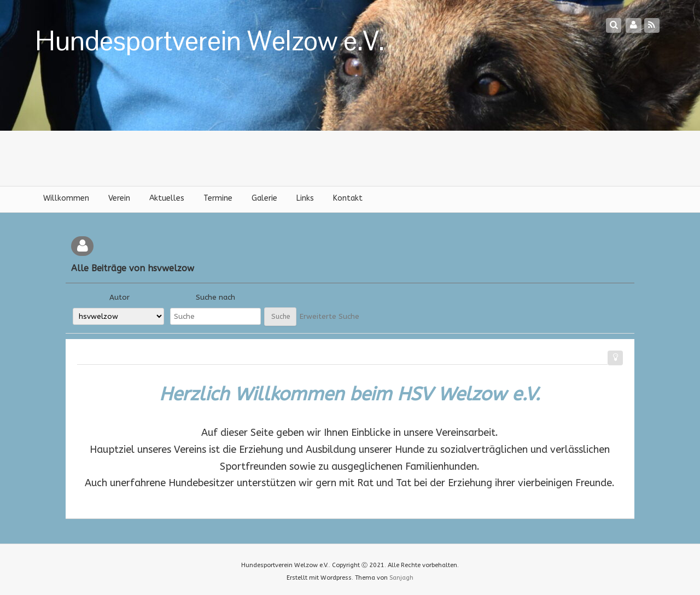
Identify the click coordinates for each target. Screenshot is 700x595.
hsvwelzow (171, 268)
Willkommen (66, 198)
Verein (119, 198)
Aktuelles (167, 198)
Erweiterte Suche (329, 316)
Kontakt (348, 198)
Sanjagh (401, 578)
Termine (218, 198)
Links (305, 198)
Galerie (264, 198)
